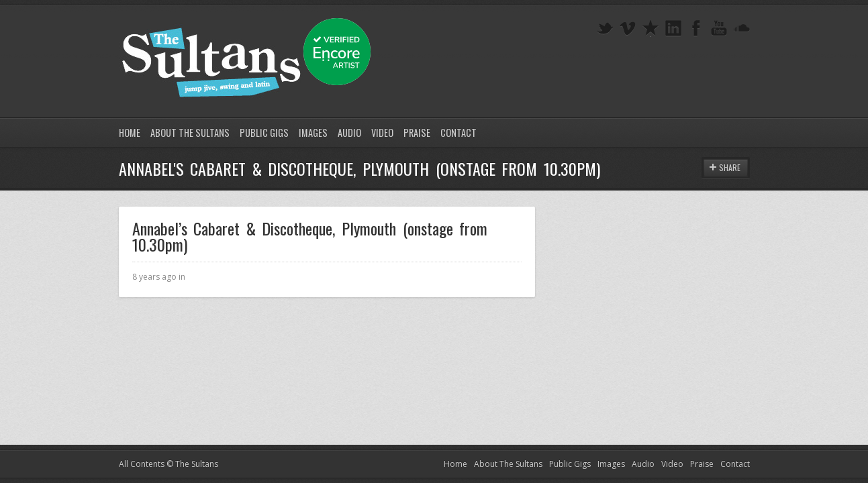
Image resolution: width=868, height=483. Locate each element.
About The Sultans (190, 132)
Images (313, 132)
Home (130, 132)
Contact (459, 132)
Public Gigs (264, 132)
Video (382, 132)
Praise (417, 132)
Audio (349, 132)
